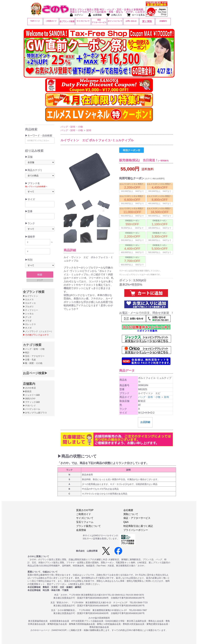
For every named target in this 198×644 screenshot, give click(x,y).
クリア (40, 280)
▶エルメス (28, 299)
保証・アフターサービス (137, 518)
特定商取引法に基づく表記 (138, 526)
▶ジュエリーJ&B (31, 395)
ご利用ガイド (51, 21)
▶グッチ (27, 317)
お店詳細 (145, 422)
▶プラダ (27, 321)
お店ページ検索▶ (35, 373)
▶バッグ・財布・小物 (34, 349)
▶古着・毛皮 (29, 360)
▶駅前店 (27, 391)
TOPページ (35, 21)
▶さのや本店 (29, 388)
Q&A (126, 522)
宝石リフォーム (85, 522)
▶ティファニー (30, 310)
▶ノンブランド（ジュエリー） (38, 331)
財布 (89, 130)
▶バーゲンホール (32, 409)
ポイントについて (115, 21)
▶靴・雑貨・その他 (33, 363)
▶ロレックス (29, 324)
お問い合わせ (131, 21)
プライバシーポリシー (136, 530)
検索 (40, 275)
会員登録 (81, 530)
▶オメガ (27, 328)
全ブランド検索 (67, 21)
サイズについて (83, 21)
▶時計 (26, 353)
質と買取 (147, 21)
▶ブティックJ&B (31, 402)
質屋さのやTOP (85, 510)
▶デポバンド (29, 406)
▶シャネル (28, 314)
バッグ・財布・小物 (72, 127)
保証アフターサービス (99, 21)
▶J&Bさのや (29, 398)
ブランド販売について (88, 526)
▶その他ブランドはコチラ (36, 335)
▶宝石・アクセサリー (34, 356)
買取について (131, 514)
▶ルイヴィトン (30, 296)
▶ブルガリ (28, 307)
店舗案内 (163, 21)
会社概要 (128, 510)
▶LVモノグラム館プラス (35, 413)
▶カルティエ (29, 303)
